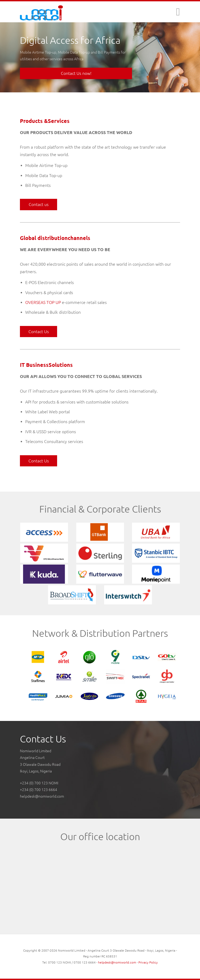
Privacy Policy (148, 962)
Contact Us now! (76, 73)
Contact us (39, 204)
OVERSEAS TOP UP (43, 302)
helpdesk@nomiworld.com (42, 796)
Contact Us (39, 332)
